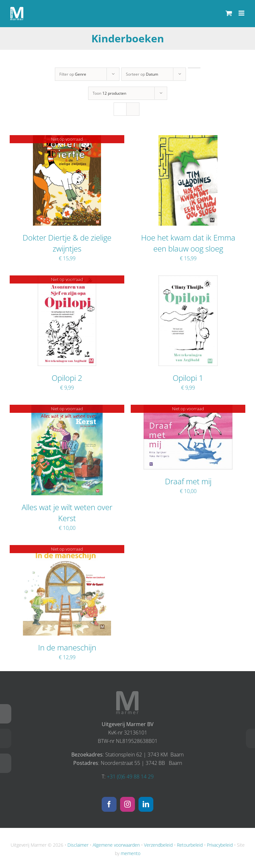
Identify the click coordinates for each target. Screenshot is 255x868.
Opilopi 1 (188, 378)
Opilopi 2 (67, 378)
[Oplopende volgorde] (194, 68)
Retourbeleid (190, 845)
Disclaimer (78, 845)
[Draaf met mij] (188, 409)
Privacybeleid (220, 845)
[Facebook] (109, 804)
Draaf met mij (188, 481)
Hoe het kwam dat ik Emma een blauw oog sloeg (188, 243)
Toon (109, 93)
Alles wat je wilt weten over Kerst (67, 513)
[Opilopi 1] (188, 280)
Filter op (73, 74)
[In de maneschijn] (67, 549)
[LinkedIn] (146, 804)
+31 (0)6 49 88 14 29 (130, 777)
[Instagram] (127, 804)
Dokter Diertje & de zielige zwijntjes (67, 243)
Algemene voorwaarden (116, 845)
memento (131, 853)
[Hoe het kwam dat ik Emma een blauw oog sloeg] (188, 139)
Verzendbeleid (158, 845)
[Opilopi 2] (67, 280)
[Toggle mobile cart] (229, 13)
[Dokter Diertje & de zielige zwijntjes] (67, 139)
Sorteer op (142, 74)
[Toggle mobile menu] (242, 13)
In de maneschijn (67, 647)
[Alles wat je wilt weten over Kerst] (67, 409)
